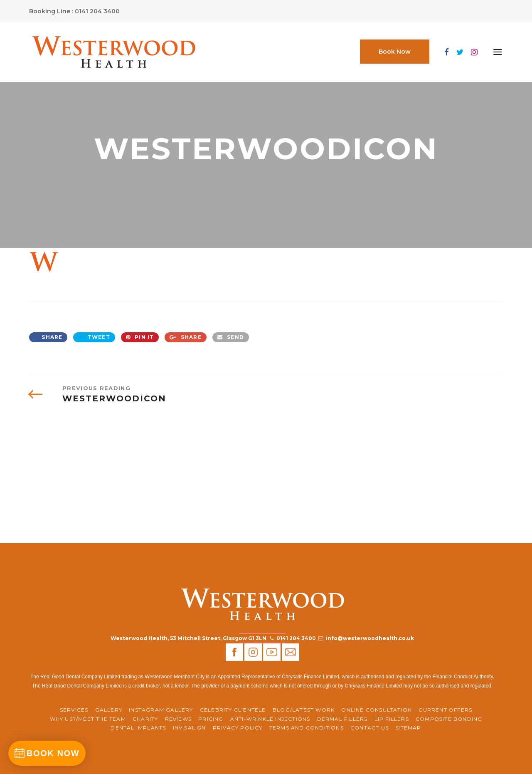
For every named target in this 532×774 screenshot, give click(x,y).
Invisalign (190, 728)
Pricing (211, 719)
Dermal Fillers (342, 719)
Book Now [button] (395, 52)
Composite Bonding (449, 719)
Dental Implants (138, 728)
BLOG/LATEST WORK (304, 710)
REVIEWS (178, 719)
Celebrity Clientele (233, 710)
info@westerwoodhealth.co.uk (370, 638)
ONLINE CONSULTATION (377, 710)
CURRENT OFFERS (445, 710)
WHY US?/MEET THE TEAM (88, 719)
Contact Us (369, 728)
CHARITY (145, 719)
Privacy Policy (238, 728)
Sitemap (408, 728)
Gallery (109, 710)
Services (74, 710)
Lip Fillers (392, 719)
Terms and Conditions (307, 728)
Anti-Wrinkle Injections (270, 719)
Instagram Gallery (161, 710)
